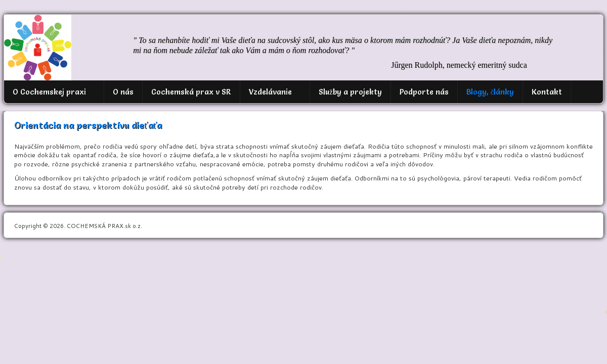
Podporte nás (424, 92)
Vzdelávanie (270, 92)
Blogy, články (490, 92)
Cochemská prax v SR (191, 92)
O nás (123, 92)
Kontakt (547, 92)
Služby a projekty (350, 92)
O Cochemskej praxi (49, 92)
